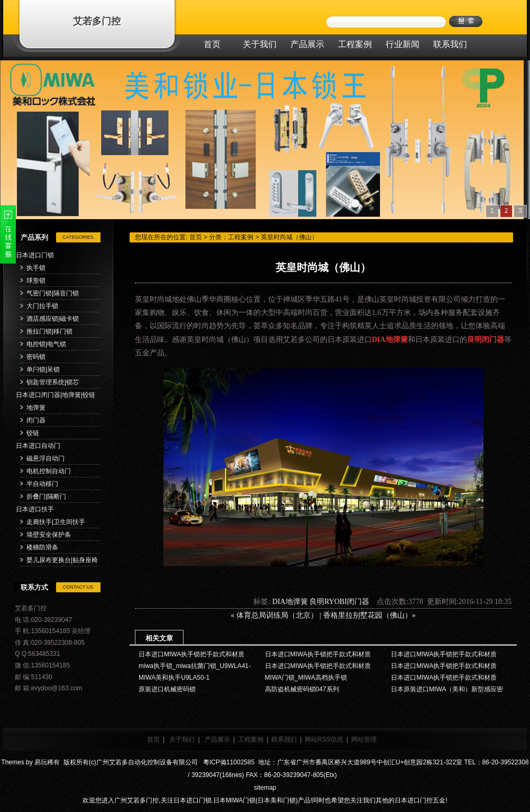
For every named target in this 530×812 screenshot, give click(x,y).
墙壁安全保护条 (49, 535)
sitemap (265, 788)
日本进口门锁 (35, 255)
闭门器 (36, 420)
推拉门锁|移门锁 (49, 331)
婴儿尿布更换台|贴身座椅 (62, 560)
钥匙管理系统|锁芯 (53, 382)
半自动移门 (42, 484)
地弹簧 (36, 408)
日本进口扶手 (35, 509)
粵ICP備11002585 (228, 762)
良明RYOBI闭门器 (339, 602)
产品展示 (217, 739)
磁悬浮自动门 (45, 458)
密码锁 (36, 357)
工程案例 (241, 237)
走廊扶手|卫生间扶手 (56, 522)
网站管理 (364, 739)
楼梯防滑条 (42, 547)
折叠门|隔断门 (46, 497)
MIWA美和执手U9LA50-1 (174, 678)
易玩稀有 (47, 762)
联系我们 (284, 739)
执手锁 (36, 268)
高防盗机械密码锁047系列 (302, 689)
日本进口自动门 (38, 446)
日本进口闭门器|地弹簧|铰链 (56, 395)
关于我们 (182, 739)
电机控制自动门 (49, 471)
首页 (196, 237)
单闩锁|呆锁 (43, 369)
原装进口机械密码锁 (167, 689)
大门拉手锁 (42, 306)
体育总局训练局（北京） (277, 615)
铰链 (33, 433)
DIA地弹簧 (290, 602)
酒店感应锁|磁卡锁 (53, 319)
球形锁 (36, 281)
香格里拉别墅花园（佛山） (368, 615)
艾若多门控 (97, 21)
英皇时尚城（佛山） (289, 237)
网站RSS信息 (324, 739)
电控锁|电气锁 (46, 344)
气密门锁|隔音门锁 (53, 293)
